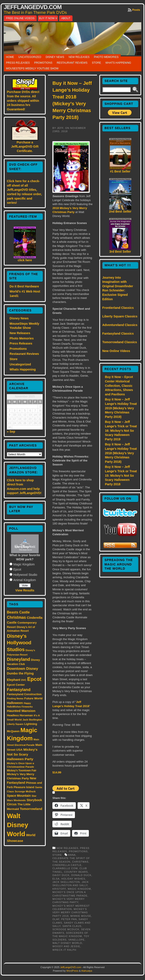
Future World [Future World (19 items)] (33, 698)
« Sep (11, 432)
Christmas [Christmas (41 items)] (16, 617)
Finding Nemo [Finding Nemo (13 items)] (15, 698)
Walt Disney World (67, 943)
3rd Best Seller (120, 252)
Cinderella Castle (67, 865)
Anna (72, 855)
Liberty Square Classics (120, 316)
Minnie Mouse (81, 916)
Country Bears (76, 872)
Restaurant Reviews (72, 63)
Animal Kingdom (25, 580)
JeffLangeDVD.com (33, 7)
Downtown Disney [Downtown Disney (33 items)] (22, 669)
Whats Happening (118, 63)
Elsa (56, 879)
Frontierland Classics (118, 308)
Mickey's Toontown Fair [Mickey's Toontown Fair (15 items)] (22, 771)
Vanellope (76, 940)
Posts (136, 10)
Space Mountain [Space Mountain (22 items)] (19, 796)
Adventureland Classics (120, 325)
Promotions (43, 63)
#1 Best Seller (120, 171)
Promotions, (79, 851)
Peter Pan (69, 919)
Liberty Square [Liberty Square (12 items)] (15, 724)
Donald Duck (81, 875)
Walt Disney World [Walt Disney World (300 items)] (17, 825)
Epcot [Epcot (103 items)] (34, 679)
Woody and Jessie (66, 946)
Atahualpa (87, 971)
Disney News (55, 57)
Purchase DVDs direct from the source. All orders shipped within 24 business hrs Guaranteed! (23, 100)
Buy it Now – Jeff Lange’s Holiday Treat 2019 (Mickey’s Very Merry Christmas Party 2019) (121, 408)
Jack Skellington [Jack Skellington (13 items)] (32, 720)
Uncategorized (30, 57)
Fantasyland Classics (118, 333)
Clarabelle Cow (65, 868)
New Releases (79, 57)
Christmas (80, 862)
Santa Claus (72, 926)
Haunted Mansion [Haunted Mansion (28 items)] (21, 711)
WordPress (72, 971)
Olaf (56, 919)
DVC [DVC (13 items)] (24, 680)
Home (10, 57)
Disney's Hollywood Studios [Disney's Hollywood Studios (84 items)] (19, 643)
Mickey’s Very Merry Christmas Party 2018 (70, 912)
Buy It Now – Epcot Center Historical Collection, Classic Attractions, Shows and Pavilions (119, 385)
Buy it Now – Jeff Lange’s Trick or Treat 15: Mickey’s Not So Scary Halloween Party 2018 (121, 475)
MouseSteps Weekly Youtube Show (32, 69)
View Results (25, 590)
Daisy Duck (61, 875)
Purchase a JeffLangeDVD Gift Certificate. (25, 147)
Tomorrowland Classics (120, 342)
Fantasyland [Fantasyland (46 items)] (19, 690)
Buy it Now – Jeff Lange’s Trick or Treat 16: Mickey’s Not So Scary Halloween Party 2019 (121, 430)
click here (25, 260)
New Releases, (68, 848)
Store (96, 63)
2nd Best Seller (120, 211)
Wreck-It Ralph (64, 950)
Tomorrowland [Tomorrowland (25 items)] (31, 809)
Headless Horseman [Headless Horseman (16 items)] (20, 715)
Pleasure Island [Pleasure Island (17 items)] (24, 787)
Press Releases (18, 63)
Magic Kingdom (24, 564)
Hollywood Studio (25, 575)
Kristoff (59, 889)
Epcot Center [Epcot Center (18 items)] (16, 685)
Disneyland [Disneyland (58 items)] (18, 659)
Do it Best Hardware (24, 286)
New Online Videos (116, 351)
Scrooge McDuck (66, 929)
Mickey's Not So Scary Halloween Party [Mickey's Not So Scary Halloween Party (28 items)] (22, 754)
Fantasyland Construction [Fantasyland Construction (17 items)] (24, 694)
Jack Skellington (66, 882)
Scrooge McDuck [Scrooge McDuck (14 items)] (25, 791)
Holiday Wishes (73, 879)
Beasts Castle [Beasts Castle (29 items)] (18, 612)
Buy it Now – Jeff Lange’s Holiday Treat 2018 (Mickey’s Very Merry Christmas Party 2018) (121, 453)
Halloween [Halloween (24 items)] (15, 703)
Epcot (17, 569)
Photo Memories (106, 57)
